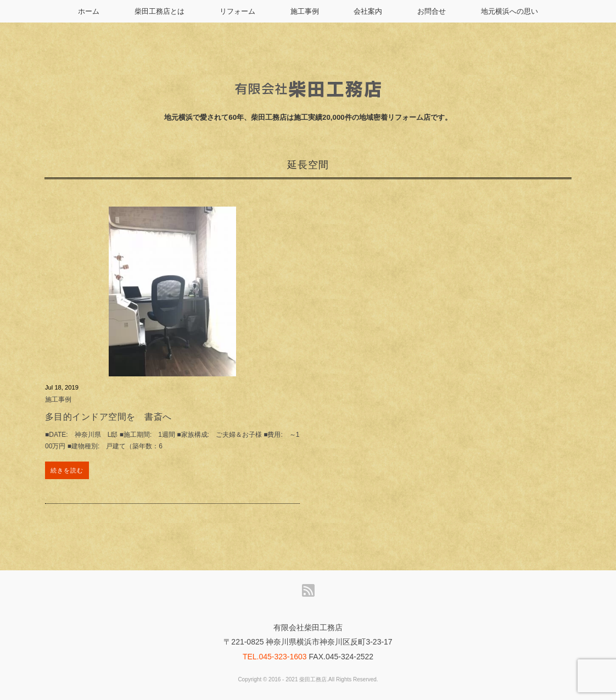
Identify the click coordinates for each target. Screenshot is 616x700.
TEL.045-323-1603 (275, 657)
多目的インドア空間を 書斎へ (108, 417)
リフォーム (237, 11)
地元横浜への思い (509, 11)
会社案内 (368, 11)
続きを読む (67, 470)
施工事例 (305, 11)
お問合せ (432, 11)
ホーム (89, 11)
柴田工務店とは (159, 11)
